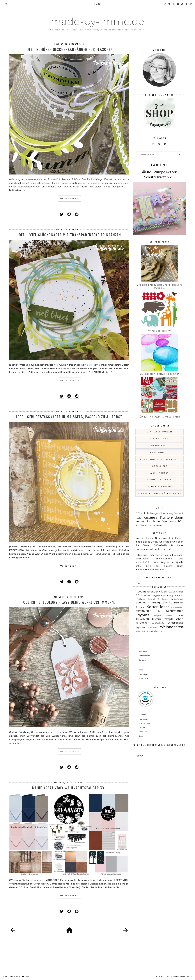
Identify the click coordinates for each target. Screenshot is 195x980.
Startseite (143, 651)
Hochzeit (179, 603)
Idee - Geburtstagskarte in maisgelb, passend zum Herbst (69, 417)
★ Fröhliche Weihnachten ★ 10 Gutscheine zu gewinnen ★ (159, 287)
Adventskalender (147, 591)
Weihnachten (160, 473)
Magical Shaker (163, 616)
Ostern (157, 619)
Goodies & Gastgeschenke (154, 602)
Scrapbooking (175, 623)
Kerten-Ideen (177, 607)
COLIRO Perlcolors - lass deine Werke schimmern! (69, 602)
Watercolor (153, 627)
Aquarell (171, 592)
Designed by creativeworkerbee (174, 976)
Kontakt (142, 660)
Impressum (144, 674)
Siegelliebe (160, 466)
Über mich (143, 678)
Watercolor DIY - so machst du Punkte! (159, 374)
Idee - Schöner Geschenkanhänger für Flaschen (69, 49)
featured (179, 595)
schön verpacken (160, 480)
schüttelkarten (159, 487)
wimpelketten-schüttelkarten (160, 493)
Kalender (140, 607)
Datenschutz (144, 656)
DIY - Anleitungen (160, 432)
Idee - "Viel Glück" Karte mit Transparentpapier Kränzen (69, 235)
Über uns (143, 732)
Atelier (179, 592)
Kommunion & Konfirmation (160, 459)
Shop (141, 670)
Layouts (142, 615)
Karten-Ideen (160, 452)
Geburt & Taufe (158, 599)
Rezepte (168, 619)
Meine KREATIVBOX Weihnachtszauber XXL (69, 788)
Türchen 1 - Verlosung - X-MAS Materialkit (159, 417)
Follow (139, 756)
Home (97, 4)
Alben (163, 591)
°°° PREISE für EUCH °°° (159, 331)
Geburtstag (160, 445)
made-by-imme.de (97, 21)
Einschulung (160, 439)
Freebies (140, 599)
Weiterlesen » (69, 199)
